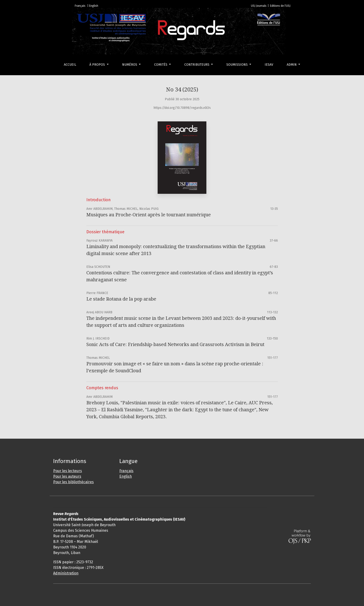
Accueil (70, 65)
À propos (98, 65)
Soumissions (237, 65)
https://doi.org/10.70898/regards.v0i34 (182, 108)
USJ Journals (259, 6)
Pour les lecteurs (68, 471)
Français (126, 471)
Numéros (130, 65)
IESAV (269, 65)
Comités (161, 65)
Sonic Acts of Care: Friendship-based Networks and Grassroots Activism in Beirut (175, 344)
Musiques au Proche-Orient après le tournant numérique (149, 215)
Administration (66, 573)
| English (93, 6)
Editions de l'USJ (280, 6)
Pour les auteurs (67, 476)
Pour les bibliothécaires (73, 482)
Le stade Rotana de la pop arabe (121, 299)
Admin (292, 65)
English (126, 476)
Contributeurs (197, 65)
